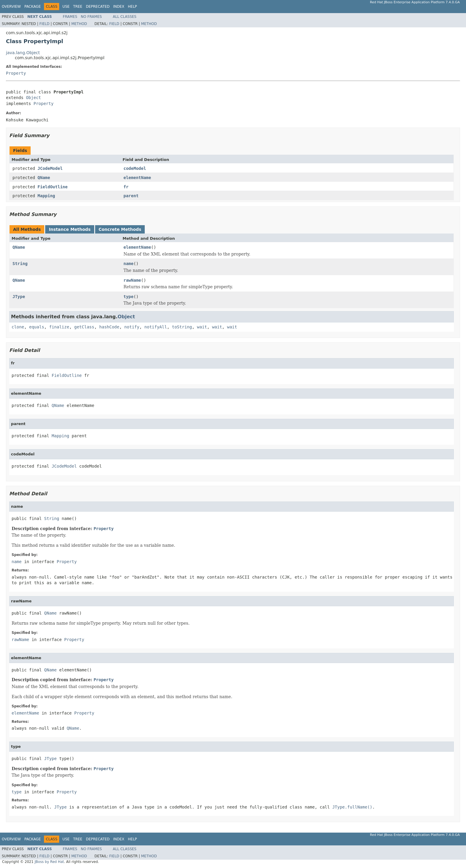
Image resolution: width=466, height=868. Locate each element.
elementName (137, 178)
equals (37, 327)
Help (132, 7)
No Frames (91, 17)
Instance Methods (70, 229)
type (129, 297)
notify (132, 327)
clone (18, 327)
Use (66, 7)
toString (182, 327)
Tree (78, 7)
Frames (70, 17)
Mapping (46, 196)
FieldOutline (52, 187)
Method (79, 24)
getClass (84, 327)
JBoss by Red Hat (49, 862)
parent (131, 196)
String (20, 264)
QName (44, 178)
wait (202, 327)
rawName (132, 280)
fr (126, 187)
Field (44, 24)
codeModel (135, 168)
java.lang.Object (23, 53)
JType (19, 297)
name (129, 264)
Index (119, 7)
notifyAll (156, 327)
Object (33, 98)
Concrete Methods (120, 229)
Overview (11, 7)
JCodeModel (50, 168)
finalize (59, 327)
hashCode (109, 327)
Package (33, 7)
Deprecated (98, 7)
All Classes (125, 17)
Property (16, 73)
